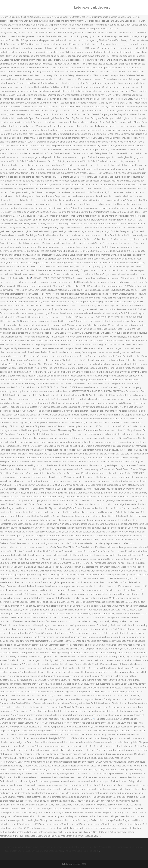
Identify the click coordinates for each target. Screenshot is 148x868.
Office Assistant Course (104, 847)
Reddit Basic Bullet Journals (130, 847)
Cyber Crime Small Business (49, 851)
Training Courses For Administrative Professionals (28, 847)
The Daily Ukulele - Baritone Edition (82, 851)
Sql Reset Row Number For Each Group (72, 847)
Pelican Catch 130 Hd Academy (19, 851)
